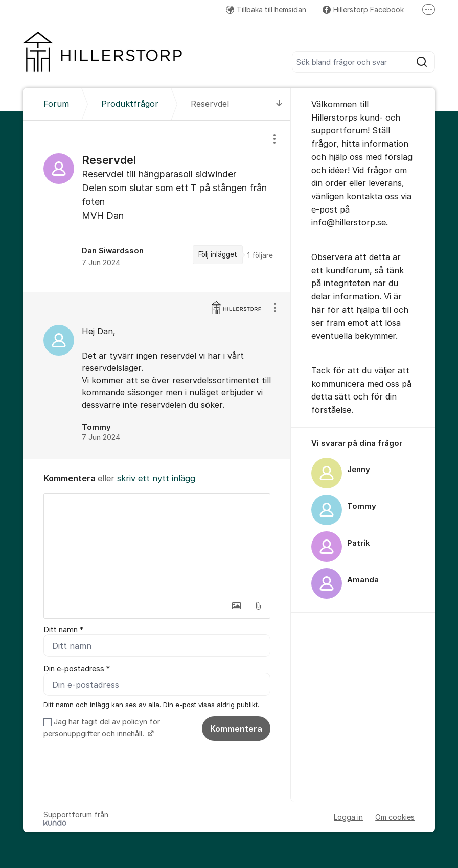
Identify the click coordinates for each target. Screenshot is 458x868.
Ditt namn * (63, 630)
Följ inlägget (218, 254)
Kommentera (236, 729)
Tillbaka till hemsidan (266, 9)
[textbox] (157, 545)
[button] (237, 606)
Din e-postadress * (77, 669)
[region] (157, 206)
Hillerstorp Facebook (363, 9)
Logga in (348, 817)
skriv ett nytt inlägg (156, 478)
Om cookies (395, 817)
